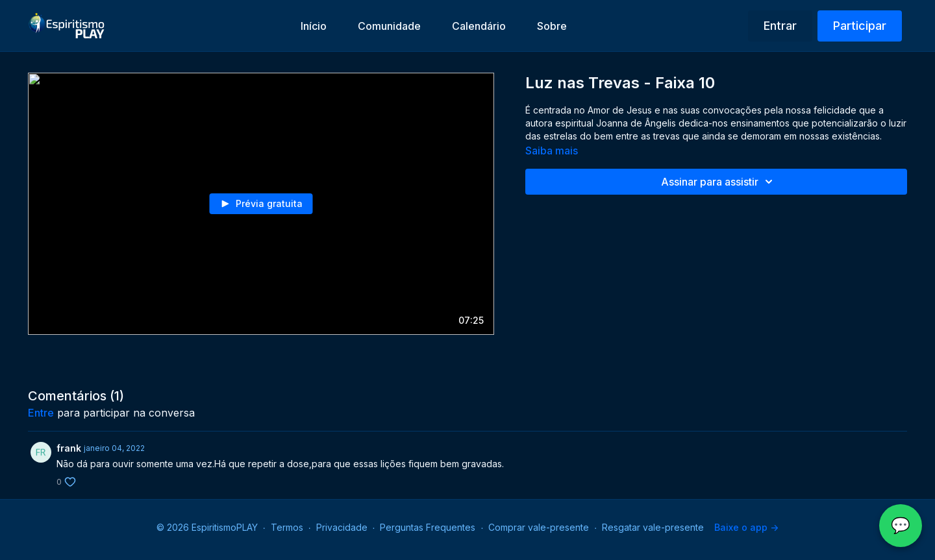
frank (69, 448)
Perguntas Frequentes (428, 527)
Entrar (780, 26)
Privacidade (342, 527)
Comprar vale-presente (539, 527)
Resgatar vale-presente (653, 527)
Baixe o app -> (746, 527)
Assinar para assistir (719, 182)
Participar (860, 26)
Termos (287, 527)
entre (41, 413)
